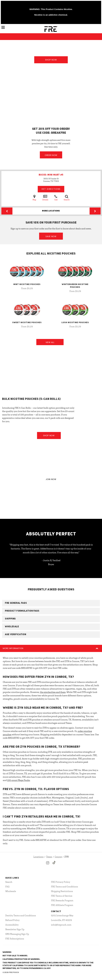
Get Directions (51, 189)
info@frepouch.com (61, 925)
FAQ (7, 887)
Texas (49, 857)
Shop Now (51, 60)
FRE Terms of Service (62, 896)
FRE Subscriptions (15, 939)
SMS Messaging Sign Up (17, 934)
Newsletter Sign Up (15, 929)
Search (67, 198)
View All (50, 342)
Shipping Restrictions (62, 891)
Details (45, 198)
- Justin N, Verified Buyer (51, 562)
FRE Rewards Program (62, 900)
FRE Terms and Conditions (64, 887)
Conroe (58, 857)
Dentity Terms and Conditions (21, 915)
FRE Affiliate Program (62, 905)
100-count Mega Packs (19, 780)
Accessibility (12, 925)
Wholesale (11, 891)
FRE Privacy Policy (61, 882)
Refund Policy (12, 920)
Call (56, 198)
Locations (38, 857)
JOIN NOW (51, 479)
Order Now (51, 155)
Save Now (51, 236)
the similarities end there (53, 692)
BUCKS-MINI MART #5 (51, 175)
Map (34, 198)
